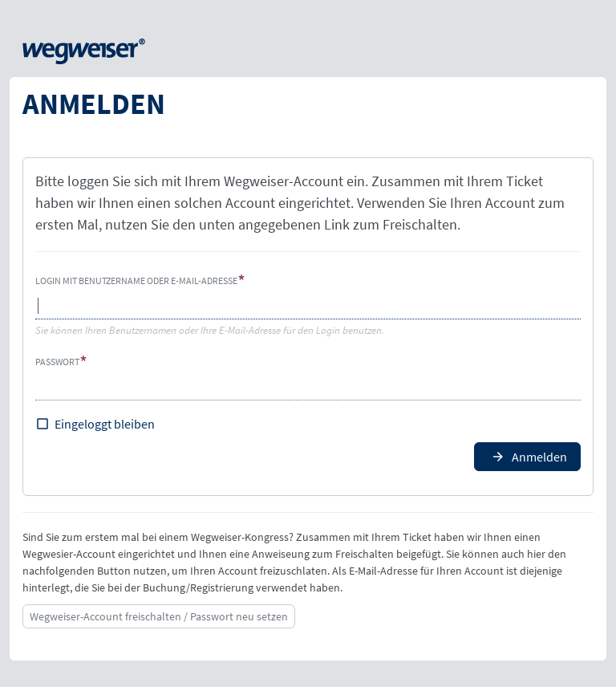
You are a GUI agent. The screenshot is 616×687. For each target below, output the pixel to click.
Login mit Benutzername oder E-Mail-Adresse (136, 280)
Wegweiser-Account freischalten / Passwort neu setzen (159, 616)
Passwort (57, 362)
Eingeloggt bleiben (105, 424)
